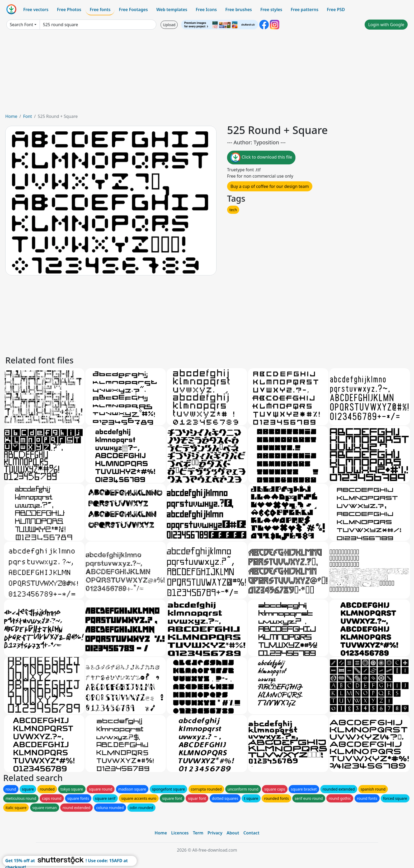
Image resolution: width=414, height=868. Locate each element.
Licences (180, 833)
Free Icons (206, 10)
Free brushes (239, 10)
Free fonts (100, 10)
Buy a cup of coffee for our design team (270, 186)
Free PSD (336, 10)
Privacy (215, 833)
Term (198, 833)
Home (11, 116)
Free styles (271, 10)
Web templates (172, 10)
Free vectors (36, 10)
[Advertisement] (207, 73)
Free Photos (69, 10)
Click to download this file (261, 158)
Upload (169, 25)
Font (27, 116)
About (233, 833)
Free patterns (305, 10)
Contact (251, 833)
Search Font (21, 25)
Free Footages (133, 10)
